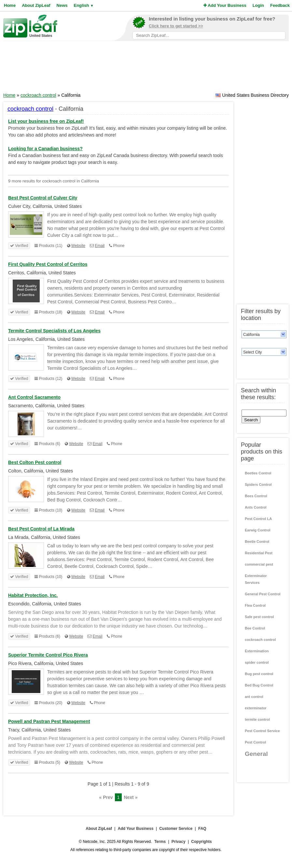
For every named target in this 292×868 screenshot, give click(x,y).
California (251, 335)
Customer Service (176, 829)
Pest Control (255, 742)
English (83, 5)
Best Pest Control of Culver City (43, 198)
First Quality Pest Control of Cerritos (48, 264)
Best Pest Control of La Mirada (41, 529)
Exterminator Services (256, 579)
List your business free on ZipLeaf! (46, 121)
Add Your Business (225, 5)
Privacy (179, 842)
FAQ (202, 829)
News (62, 5)
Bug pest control (259, 674)
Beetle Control (257, 542)
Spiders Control (258, 485)
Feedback (280, 5)
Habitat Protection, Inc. (33, 595)
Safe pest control (259, 617)
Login (258, 5)
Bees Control (256, 496)
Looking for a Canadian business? (45, 149)
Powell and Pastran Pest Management (49, 721)
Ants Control (256, 507)
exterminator (256, 708)
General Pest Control (263, 594)
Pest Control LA (258, 519)
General (256, 754)
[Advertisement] (146, 69)
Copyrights (201, 842)
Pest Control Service (262, 731)
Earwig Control (257, 530)
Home (10, 5)
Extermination (257, 651)
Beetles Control (258, 473)
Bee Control (255, 628)
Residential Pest (259, 553)
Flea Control (255, 605)
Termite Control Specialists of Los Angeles (54, 331)
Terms (160, 842)
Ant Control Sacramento (34, 397)
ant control (254, 697)
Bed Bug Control (259, 685)
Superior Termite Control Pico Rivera (48, 655)
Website (78, 246)
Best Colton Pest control (35, 462)
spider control (257, 662)
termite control (257, 719)
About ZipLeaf (36, 5)
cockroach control (38, 95)
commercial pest (259, 564)
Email (100, 246)
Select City (252, 352)
